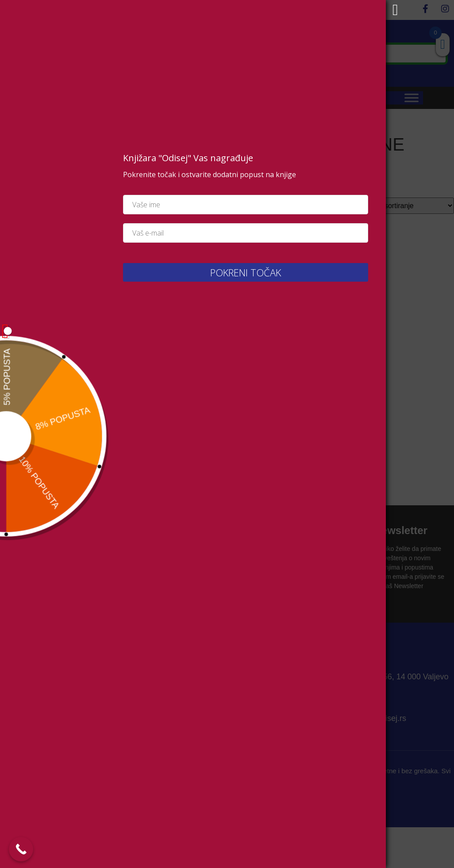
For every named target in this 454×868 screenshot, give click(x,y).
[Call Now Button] (21, 849)
